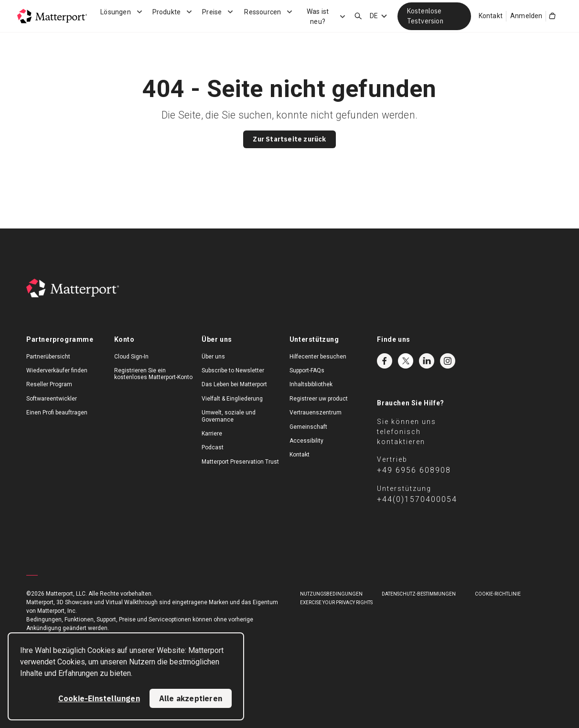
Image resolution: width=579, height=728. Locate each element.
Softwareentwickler (52, 399)
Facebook (385, 361)
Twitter (406, 361)
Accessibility (306, 441)
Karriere (212, 434)
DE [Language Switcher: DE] (374, 16)
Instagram (448, 361)
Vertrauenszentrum (316, 413)
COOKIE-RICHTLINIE (498, 594)
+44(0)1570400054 (417, 499)
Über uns (213, 357)
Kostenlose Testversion (425, 16)
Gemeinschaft (308, 427)
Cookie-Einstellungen (99, 698)
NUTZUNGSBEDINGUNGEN (331, 594)
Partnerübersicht (48, 357)
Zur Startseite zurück (289, 139)
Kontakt (491, 16)
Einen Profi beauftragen (57, 413)
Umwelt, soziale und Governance (229, 416)
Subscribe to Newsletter (233, 370)
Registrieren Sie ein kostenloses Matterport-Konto (153, 374)
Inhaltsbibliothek (311, 384)
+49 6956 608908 (414, 470)
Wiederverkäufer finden (57, 370)
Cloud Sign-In (131, 357)
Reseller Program (49, 384)
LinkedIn (427, 361)
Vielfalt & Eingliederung (232, 399)
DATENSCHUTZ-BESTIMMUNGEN (419, 594)
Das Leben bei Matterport (234, 384)
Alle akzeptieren (191, 698)
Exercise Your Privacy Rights (336, 603)
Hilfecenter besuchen (318, 357)
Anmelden (526, 16)
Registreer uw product (319, 399)
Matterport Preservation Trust (240, 462)
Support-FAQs (307, 370)
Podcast (213, 447)
